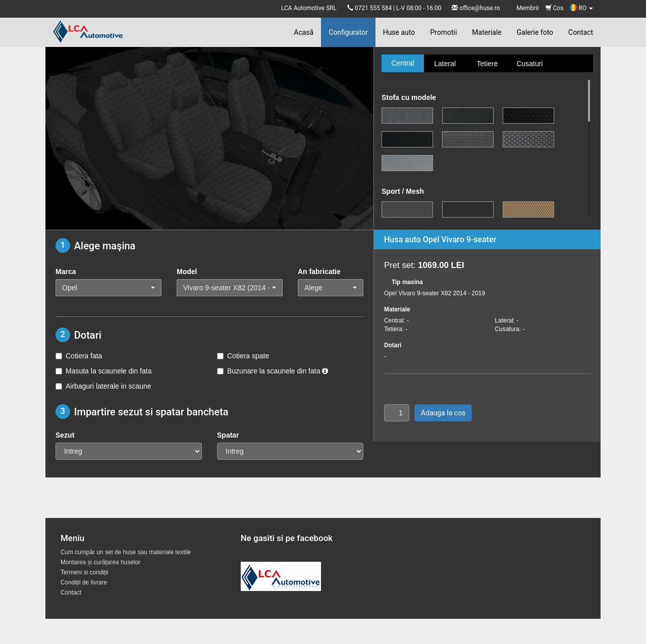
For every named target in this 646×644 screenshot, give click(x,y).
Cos (555, 8)
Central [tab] (402, 63)
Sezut (65, 435)
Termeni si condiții (85, 572)
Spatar (228, 435)
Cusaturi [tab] (529, 64)
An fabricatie (319, 272)
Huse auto (399, 32)
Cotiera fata (79, 356)
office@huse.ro (479, 8)
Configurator (348, 32)
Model (187, 272)
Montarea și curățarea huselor (100, 562)
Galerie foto (535, 32)
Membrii (528, 8)
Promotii (443, 32)
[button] (109, 288)
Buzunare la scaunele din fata (273, 371)
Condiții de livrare (84, 582)
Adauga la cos (443, 413)
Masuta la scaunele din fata (103, 371)
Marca (66, 272)
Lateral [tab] (445, 64)
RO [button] (581, 8)
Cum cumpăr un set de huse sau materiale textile (126, 552)
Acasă (304, 32)
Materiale (487, 32)
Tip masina (407, 282)
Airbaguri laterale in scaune (103, 386)
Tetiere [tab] (487, 64)
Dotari (393, 345)
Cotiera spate (243, 356)
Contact (581, 32)
